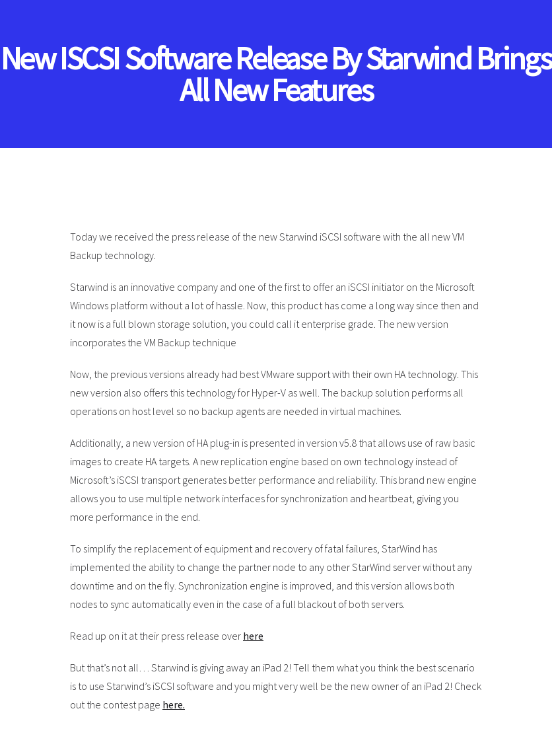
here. (174, 704)
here (253, 636)
